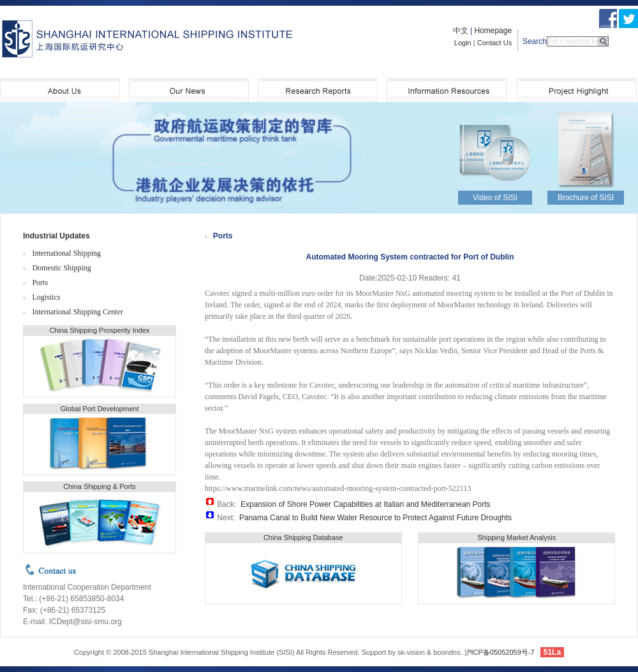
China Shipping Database (303, 537)
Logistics (46, 297)
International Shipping (66, 253)
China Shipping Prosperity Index (99, 330)
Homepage (493, 31)
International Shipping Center (78, 312)
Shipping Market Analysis (516, 537)
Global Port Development (100, 409)
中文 (461, 31)
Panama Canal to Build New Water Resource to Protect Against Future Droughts (375, 518)
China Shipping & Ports (100, 486)
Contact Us (494, 43)
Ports (40, 282)
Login (463, 43)
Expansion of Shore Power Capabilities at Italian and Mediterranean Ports (366, 504)
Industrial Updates (56, 236)
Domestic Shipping (61, 268)
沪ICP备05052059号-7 (500, 652)
